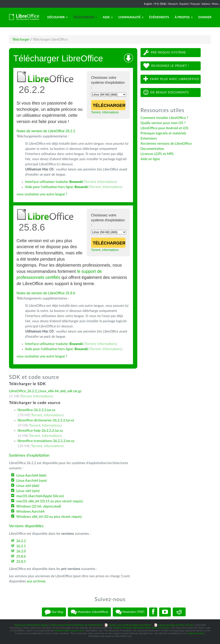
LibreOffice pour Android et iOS (164, 128)
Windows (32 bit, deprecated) (39, 506)
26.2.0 (21, 551)
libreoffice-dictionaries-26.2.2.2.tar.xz (46, 420)
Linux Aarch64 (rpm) (31, 481)
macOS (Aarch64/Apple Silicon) (40, 496)
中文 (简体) (160, 4)
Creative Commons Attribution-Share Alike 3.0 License (141, 628)
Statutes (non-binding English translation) (130, 625)
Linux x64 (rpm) (28, 491)
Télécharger (85, 17)
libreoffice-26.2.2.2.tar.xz (36, 410)
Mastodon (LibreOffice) (89, 612)
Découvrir (57, 17)
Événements (159, 17)
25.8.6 (21, 556)
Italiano (206, 4)
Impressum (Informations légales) (32, 625)
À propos (184, 17)
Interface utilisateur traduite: (54, 182)
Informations (110, 112)
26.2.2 (21, 541)
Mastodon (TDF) (130, 612)
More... (216, 4)
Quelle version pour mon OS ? (163, 123)
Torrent (96, 112)
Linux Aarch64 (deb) (31, 475)
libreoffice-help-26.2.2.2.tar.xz (40, 431)
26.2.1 (21, 546)
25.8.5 (21, 562)
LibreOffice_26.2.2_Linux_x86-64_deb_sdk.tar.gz (45, 391)
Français (195, 4)
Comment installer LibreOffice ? (164, 118)
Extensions (149, 138)
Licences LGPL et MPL (157, 154)
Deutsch (173, 4)
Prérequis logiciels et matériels (163, 133)
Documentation (152, 149)
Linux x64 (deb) (28, 486)
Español (184, 4)
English (148, 4)
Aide (108, 17)
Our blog (54, 612)
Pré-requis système (165, 52)
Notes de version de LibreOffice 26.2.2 (46, 131)
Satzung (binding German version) (176, 625)
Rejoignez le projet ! (166, 66)
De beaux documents (166, 92)
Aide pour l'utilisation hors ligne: (57, 187)
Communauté (131, 17)
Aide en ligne (150, 159)
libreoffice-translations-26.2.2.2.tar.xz (46, 441)
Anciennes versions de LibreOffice (166, 144)
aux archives (36, 581)
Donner (205, 17)
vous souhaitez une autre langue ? (42, 194)
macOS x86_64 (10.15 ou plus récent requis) (50, 501)
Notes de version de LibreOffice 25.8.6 (46, 293)
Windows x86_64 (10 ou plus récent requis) (49, 517)
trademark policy (196, 633)
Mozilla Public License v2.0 (69, 631)
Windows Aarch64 (30, 512)
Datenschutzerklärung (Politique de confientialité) (76, 625)
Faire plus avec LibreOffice (171, 79)
